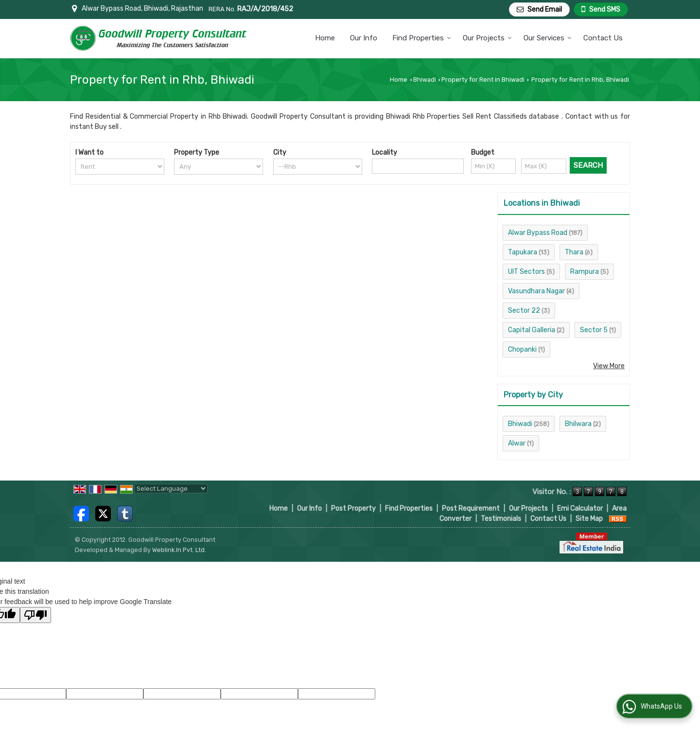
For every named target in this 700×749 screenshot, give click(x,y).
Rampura (585, 272)
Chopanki (522, 349)
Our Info (364, 38)
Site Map (589, 519)
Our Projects (487, 38)
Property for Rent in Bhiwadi (483, 80)
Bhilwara (578, 424)
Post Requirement (471, 508)
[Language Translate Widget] (171, 489)
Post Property (353, 508)
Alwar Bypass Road (538, 233)
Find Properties (422, 38)
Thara (574, 252)
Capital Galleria (532, 330)
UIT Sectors (526, 272)
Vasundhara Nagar (536, 291)
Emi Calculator (580, 508)
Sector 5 (594, 330)
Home (325, 38)
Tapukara (523, 252)
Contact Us (603, 38)
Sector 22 (524, 311)
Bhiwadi (425, 80)
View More (609, 366)
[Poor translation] (35, 615)
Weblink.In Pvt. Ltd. (179, 550)
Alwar (517, 443)
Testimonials (501, 519)
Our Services (548, 38)
